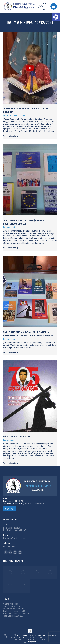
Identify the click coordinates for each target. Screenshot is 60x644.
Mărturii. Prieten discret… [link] (18, 436)
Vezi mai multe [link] (11, 136)
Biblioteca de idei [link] (11, 440)
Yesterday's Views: (12, 609)
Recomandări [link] (9, 227)
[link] (56, 17)
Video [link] (23, 115)
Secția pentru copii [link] (11, 115)
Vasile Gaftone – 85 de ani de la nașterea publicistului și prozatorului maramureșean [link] (28, 334)
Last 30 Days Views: (12, 614)
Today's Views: (10, 606)
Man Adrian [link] (23, 637)
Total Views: (9, 616)
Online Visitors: (10, 604)
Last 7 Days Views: (12, 611)
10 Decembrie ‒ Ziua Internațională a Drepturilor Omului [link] (24, 222)
